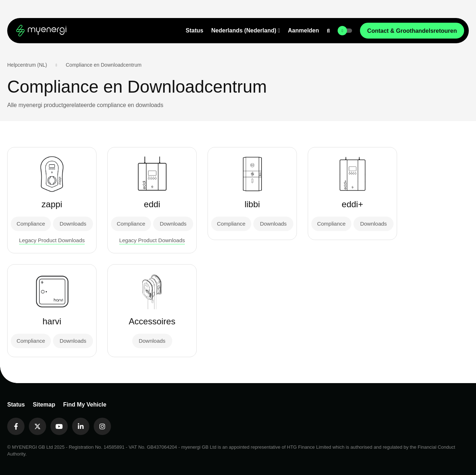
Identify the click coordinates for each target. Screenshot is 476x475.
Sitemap (44, 405)
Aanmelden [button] (303, 30)
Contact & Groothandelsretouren (412, 31)
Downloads (73, 224)
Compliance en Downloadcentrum (103, 65)
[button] (246, 30)
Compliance (31, 224)
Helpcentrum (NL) (27, 65)
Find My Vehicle (85, 405)
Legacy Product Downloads (52, 240)
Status (194, 30)
